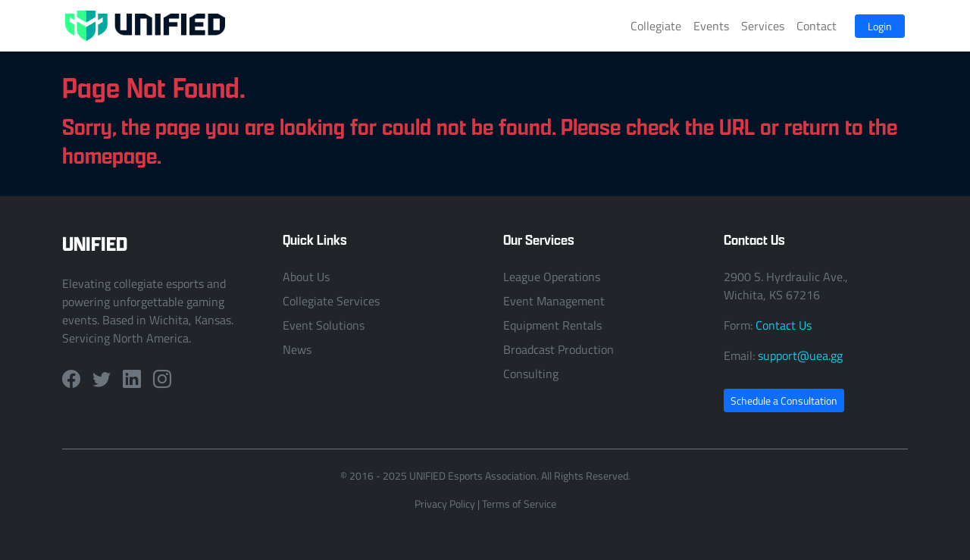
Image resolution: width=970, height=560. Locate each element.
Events (711, 26)
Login (880, 26)
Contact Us (784, 325)
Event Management (554, 301)
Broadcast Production (559, 349)
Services (763, 26)
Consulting (531, 374)
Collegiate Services (331, 301)
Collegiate (656, 26)
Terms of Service (519, 504)
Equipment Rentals (552, 325)
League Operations (552, 277)
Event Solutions (324, 325)
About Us (306, 277)
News (297, 349)
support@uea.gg (800, 355)
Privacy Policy (445, 504)
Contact (817, 26)
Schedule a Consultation (784, 400)
